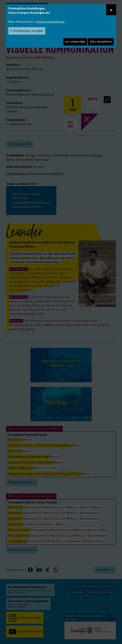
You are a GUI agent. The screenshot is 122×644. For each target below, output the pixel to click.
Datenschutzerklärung (50, 22)
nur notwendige (75, 42)
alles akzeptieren (101, 42)
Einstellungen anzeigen (28, 31)
